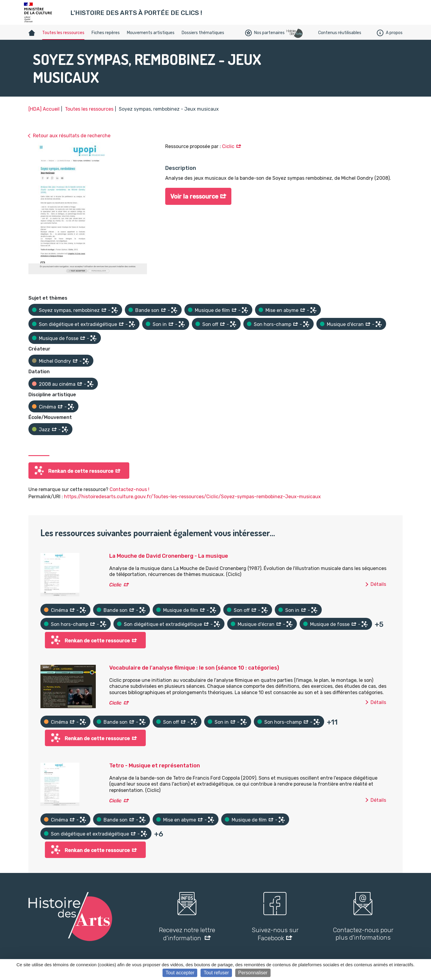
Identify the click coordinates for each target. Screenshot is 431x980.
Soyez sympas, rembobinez (69, 310)
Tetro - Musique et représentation (155, 766)
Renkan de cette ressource (81, 471)
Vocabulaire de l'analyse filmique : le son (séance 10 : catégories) (194, 668)
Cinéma (47, 407)
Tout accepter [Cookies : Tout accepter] (180, 973)
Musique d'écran (345, 324)
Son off (210, 324)
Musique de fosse (59, 338)
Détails (378, 584)
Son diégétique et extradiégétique (78, 324)
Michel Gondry (55, 361)
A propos (390, 33)
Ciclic (228, 146)
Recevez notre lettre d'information (187, 934)
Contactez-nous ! (129, 489)
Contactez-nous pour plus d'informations (363, 934)
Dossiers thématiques (203, 33)
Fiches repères (106, 33)
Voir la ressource (195, 197)
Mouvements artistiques (151, 33)
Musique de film (212, 310)
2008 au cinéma (57, 384)
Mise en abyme (282, 310)
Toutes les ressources (63, 33)
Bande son (147, 310)
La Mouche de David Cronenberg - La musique (169, 556)
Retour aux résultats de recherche (72, 136)
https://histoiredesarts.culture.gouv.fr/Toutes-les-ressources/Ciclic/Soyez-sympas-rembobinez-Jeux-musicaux (192, 497)
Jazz (44, 430)
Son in (160, 324)
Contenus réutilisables (340, 33)
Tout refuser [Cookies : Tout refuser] (216, 973)
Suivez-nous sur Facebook (275, 934)
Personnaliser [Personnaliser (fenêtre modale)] (253, 973)
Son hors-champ (273, 324)
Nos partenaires (265, 33)
